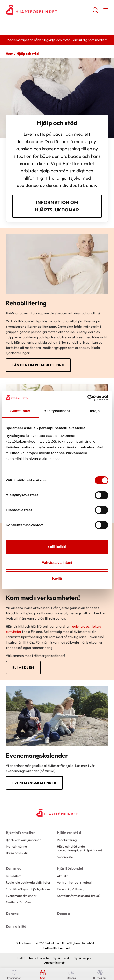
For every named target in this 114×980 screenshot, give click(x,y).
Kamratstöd (16, 926)
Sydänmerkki (62, 958)
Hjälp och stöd (69, 832)
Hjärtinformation (21, 832)
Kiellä (57, 578)
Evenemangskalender (34, 783)
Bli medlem (23, 668)
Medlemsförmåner (19, 902)
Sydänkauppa (83, 958)
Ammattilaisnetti (55, 963)
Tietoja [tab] (94, 411)
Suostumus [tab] (20, 411)
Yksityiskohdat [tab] (57, 411)
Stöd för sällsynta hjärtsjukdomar (29, 889)
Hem (9, 54)
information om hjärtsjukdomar (57, 206)
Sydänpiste (65, 857)
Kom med (14, 868)
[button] (95, 12)
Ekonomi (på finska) (71, 889)
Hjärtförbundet (70, 868)
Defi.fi (21, 958)
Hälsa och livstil (17, 853)
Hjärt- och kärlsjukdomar (23, 840)
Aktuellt (62, 876)
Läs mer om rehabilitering (38, 365)
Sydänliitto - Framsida (44, 10)
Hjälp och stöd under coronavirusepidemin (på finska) (79, 848)
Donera (12, 913)
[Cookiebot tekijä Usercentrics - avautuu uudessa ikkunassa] (87, 398)
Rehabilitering (67, 840)
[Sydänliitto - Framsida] (57, 813)
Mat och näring (16, 846)
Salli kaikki (57, 547)
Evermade (64, 948)
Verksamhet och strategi (74, 882)
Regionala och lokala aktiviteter (28, 882)
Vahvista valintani (57, 562)
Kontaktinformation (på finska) (78, 896)
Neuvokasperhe (39, 958)
